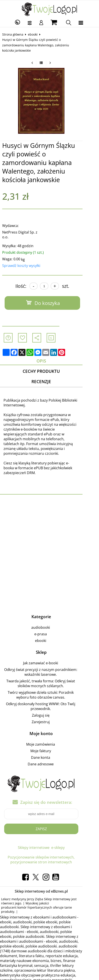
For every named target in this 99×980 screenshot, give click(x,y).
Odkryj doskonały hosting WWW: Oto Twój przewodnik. (49, 679)
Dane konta (49, 730)
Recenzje (49, 364)
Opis (49, 342)
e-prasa (49, 607)
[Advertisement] (49, 526)
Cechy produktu (49, 353)
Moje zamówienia (49, 717)
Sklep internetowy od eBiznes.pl (49, 864)
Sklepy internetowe (42, 821)
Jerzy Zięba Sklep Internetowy (51, 872)
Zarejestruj (49, 695)
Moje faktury (49, 724)
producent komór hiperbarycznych (64, 876)
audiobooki (49, 600)
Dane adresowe (49, 737)
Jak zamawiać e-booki (49, 636)
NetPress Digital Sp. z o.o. (25, 218)
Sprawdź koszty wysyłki (23, 247)
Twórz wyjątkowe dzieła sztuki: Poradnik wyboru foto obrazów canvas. (49, 668)
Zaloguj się (49, 688)
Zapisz (49, 802)
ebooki (35, 34)
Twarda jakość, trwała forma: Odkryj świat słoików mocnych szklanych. (49, 656)
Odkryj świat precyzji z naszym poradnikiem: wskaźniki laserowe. (49, 645)
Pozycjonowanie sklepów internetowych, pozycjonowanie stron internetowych (49, 833)
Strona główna (15, 34)
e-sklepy (66, 821)
